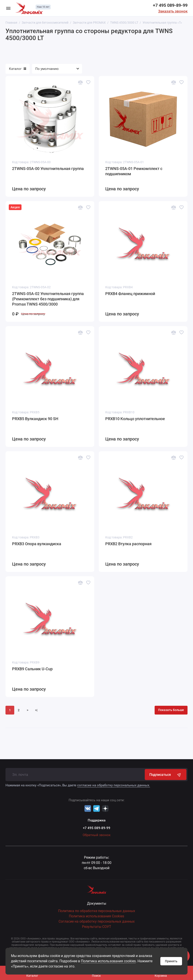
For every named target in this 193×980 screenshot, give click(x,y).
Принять (171, 961)
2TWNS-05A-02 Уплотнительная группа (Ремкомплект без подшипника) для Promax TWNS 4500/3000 (48, 299)
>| (36, 710)
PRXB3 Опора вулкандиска (37, 544)
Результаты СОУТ (97, 927)
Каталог (18, 69)
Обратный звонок (97, 835)
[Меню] (8, 8)
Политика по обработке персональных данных (97, 911)
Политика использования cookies (108, 961)
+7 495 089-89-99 (170, 5)
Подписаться (166, 775)
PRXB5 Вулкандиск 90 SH (35, 419)
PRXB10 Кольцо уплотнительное (135, 419)
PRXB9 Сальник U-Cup (32, 669)
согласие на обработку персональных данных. (114, 785)
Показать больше (171, 710)
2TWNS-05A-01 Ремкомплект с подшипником (134, 171)
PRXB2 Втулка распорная (128, 544)
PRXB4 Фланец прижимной (130, 294)
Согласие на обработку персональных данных (97, 921)
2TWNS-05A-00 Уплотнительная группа (48, 169)
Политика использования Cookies (96, 916)
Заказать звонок (173, 11)
